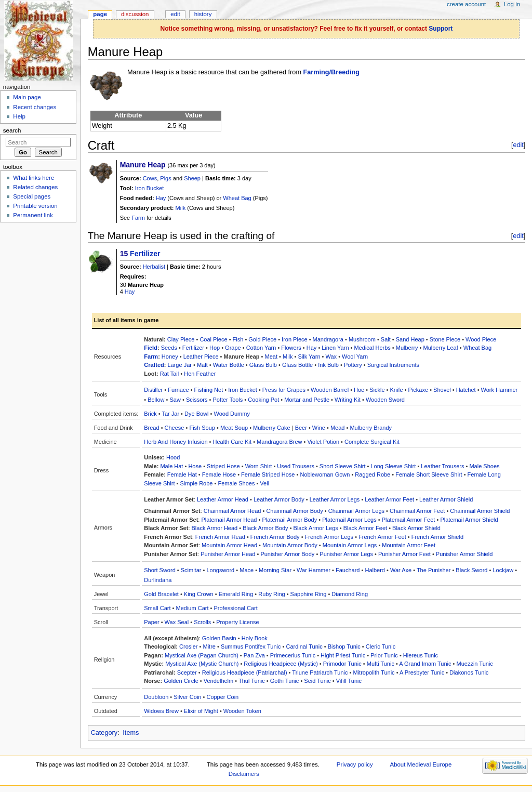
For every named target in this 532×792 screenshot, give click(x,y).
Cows (150, 178)
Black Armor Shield (416, 528)
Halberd (375, 570)
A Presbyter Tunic (422, 672)
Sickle (377, 390)
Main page (27, 97)
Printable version (35, 206)
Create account (466, 4)
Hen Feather (200, 374)
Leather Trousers (442, 466)
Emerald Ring (236, 594)
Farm (138, 218)
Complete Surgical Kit (372, 442)
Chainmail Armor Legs (356, 511)
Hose (195, 466)
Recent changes (35, 107)
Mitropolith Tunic (374, 672)
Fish (238, 339)
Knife (397, 390)
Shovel (442, 390)
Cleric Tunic (381, 646)
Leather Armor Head (223, 499)
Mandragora (328, 339)
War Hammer (314, 570)
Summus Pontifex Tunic (251, 646)
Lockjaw (503, 570)
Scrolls (202, 622)
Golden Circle (181, 681)
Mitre (209, 646)
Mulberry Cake (272, 428)
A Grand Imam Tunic (425, 664)
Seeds (169, 348)
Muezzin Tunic (475, 664)
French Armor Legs (329, 537)
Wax (331, 357)
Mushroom (362, 339)
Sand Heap (410, 339)
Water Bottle (229, 365)
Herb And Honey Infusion (176, 442)
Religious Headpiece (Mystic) (281, 664)
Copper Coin (222, 697)
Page (100, 14)
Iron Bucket (150, 188)
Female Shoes (236, 483)
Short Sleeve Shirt (343, 466)
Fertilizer (145, 254)
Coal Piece (213, 339)
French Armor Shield (437, 537)
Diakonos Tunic (469, 672)
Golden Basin (219, 638)
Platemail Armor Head (229, 520)
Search (12, 130)
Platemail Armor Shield (469, 520)
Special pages (32, 196)
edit (518, 145)
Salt (386, 339)
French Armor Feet (382, 537)
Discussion (135, 14)
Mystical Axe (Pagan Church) (202, 655)
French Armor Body (275, 537)
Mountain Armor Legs (350, 545)
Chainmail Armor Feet (417, 511)
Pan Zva (254, 655)
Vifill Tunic (349, 681)
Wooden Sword (385, 400)
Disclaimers (244, 774)
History (203, 14)
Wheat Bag (237, 198)
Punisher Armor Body (287, 554)
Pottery (353, 365)
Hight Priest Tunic (343, 655)
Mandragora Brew (279, 442)
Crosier (188, 646)
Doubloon (156, 697)
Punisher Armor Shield (464, 554)
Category (104, 733)
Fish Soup (202, 428)
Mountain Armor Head (229, 545)
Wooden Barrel (330, 390)
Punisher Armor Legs (346, 554)
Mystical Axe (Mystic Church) (202, 664)
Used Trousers (296, 466)
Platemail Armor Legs (349, 520)
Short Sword (160, 570)
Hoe (359, 390)
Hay (161, 198)
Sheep (192, 178)
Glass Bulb (263, 365)
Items (131, 733)
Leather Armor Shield (446, 499)
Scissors (197, 400)
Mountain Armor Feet (409, 545)
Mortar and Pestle (307, 400)
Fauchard (348, 570)
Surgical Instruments (393, 365)
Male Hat (171, 466)
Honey (170, 357)
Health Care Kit (232, 442)
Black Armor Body (265, 528)
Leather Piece (201, 357)
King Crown (199, 594)
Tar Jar (170, 414)
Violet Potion (323, 442)
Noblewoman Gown (325, 474)
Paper (151, 622)
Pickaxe (418, 390)
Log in (512, 4)
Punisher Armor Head (228, 554)
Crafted (154, 365)
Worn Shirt (259, 466)
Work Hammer (500, 390)
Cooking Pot (263, 400)
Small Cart (157, 608)
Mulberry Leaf (441, 348)
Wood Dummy (231, 414)
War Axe (401, 570)
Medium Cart (192, 608)
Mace (247, 570)
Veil (264, 483)
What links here (34, 178)
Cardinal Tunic (304, 646)
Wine (319, 428)
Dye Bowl (196, 414)
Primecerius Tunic (293, 655)
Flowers (291, 348)
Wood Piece (481, 339)
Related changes (35, 187)
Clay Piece (181, 339)
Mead (338, 428)
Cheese (175, 428)
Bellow (156, 400)
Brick (150, 414)
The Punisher (434, 570)
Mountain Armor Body (290, 545)
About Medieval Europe (421, 764)
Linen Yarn (335, 348)
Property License (238, 622)
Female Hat (182, 474)
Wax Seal (177, 622)
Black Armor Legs (316, 528)
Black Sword (471, 570)
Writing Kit (348, 400)
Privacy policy (355, 764)
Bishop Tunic (344, 646)
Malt (202, 365)
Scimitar (191, 570)
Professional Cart (235, 608)
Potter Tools (228, 400)
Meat (271, 357)
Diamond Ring (350, 594)
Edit (175, 14)
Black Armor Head (215, 528)
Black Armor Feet (365, 528)
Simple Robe (197, 483)
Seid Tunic (317, 681)
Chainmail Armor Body (294, 511)
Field (151, 348)
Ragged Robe (373, 474)
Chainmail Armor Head (232, 511)
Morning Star (275, 570)
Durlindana (158, 580)
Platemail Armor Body (289, 520)
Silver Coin (187, 697)
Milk (181, 208)
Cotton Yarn (261, 348)
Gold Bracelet (161, 594)
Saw (175, 400)
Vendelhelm (219, 681)
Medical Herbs (372, 348)
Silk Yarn (309, 357)
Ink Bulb (328, 365)
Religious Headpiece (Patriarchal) (245, 672)
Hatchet (466, 390)
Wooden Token (242, 711)
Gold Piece (262, 339)
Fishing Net (209, 390)
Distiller (153, 390)
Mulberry (407, 348)
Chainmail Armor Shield (480, 511)
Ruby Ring (271, 594)
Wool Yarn (355, 357)
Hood (173, 457)
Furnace (178, 390)
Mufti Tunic (381, 664)
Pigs (165, 178)
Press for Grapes (284, 390)
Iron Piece (295, 339)
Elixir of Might (201, 711)
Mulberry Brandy (371, 428)
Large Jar (179, 365)
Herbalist (154, 267)
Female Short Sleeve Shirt (429, 474)
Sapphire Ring (309, 594)
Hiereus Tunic (421, 655)
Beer (301, 428)
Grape (233, 348)
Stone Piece (445, 339)
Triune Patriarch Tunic (320, 672)
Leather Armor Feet (389, 499)
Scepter (187, 672)
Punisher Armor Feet (404, 554)
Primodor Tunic (342, 664)
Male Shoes (484, 466)
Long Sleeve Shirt (393, 466)
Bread (151, 428)
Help (19, 116)
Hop (215, 348)
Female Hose (219, 474)
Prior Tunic (384, 655)
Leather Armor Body (279, 499)
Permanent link (33, 215)
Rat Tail (169, 374)
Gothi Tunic (285, 681)
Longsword (220, 570)
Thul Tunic (252, 681)
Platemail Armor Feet (409, 520)
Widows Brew (161, 711)
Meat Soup (234, 428)
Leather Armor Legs (335, 499)
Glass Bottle (297, 365)
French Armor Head (220, 537)
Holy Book (255, 638)
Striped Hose (223, 466)
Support (441, 29)
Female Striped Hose (268, 474)
